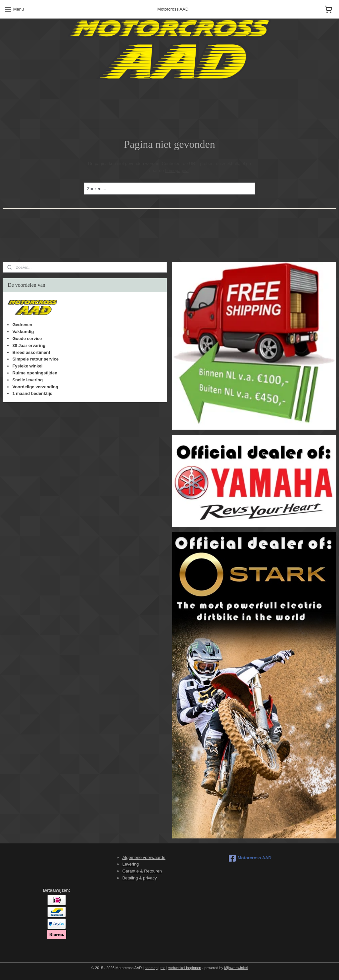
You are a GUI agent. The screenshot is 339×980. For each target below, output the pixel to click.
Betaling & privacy (139, 878)
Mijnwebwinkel (236, 968)
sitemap (151, 968)
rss (163, 968)
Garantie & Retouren (142, 871)
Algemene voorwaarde (144, 857)
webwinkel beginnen (185, 968)
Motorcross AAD (250, 858)
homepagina (177, 170)
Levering (130, 864)
